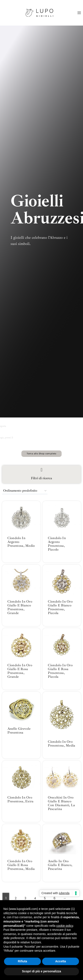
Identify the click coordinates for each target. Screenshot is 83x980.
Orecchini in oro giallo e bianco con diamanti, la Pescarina (62, 803)
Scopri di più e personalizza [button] (41, 971)
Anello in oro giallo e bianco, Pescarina (60, 865)
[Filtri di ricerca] (41, 470)
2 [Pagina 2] (16, 898)
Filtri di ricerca (41, 478)
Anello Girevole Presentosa (19, 731)
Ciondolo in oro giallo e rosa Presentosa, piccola (60, 671)
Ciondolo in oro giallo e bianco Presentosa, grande (20, 607)
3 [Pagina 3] (25, 898)
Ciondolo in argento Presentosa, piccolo (57, 544)
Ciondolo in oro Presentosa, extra (21, 799)
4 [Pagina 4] (35, 898)
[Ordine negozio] (25, 491)
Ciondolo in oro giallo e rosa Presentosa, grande (20, 671)
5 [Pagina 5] (45, 898)
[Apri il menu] (79, 13)
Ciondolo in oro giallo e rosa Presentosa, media (21, 865)
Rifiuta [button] (22, 961)
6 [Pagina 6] (55, 898)
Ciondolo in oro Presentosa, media (62, 744)
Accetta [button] (61, 961)
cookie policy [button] (65, 926)
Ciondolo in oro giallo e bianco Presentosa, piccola (60, 607)
